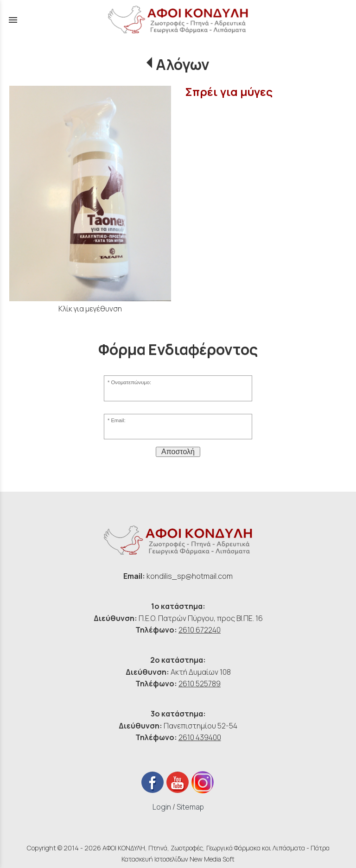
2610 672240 (200, 630)
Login (162, 807)
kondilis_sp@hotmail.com (190, 576)
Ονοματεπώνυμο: (131, 382)
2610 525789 (200, 684)
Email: (118, 420)
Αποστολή (178, 452)
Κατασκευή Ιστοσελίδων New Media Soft (178, 859)
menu (13, 20)
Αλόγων (183, 64)
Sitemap (190, 807)
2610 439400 (200, 737)
